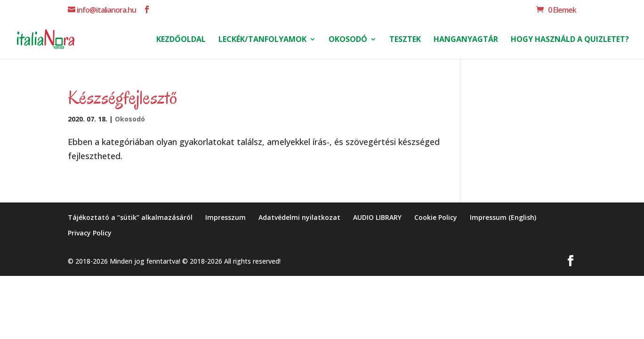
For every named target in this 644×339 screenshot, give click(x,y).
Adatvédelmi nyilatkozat (299, 217)
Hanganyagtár (466, 40)
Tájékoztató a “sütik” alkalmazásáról (130, 217)
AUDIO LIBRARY (377, 217)
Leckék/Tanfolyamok (262, 40)
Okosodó (348, 40)
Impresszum (225, 217)
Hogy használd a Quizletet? (570, 40)
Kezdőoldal (181, 40)
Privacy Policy (90, 233)
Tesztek (405, 40)
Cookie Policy (436, 217)
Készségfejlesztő (122, 97)
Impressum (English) (503, 217)
